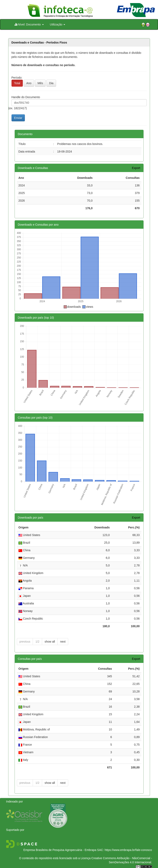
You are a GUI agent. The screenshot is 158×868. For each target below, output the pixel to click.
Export (136, 168)
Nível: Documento (29, 24)
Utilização (58, 24)
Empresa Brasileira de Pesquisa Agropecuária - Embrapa (60, 850)
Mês (40, 83)
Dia (51, 83)
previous (25, 642)
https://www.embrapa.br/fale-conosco (128, 850)
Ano (29, 83)
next (63, 642)
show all (50, 642)
